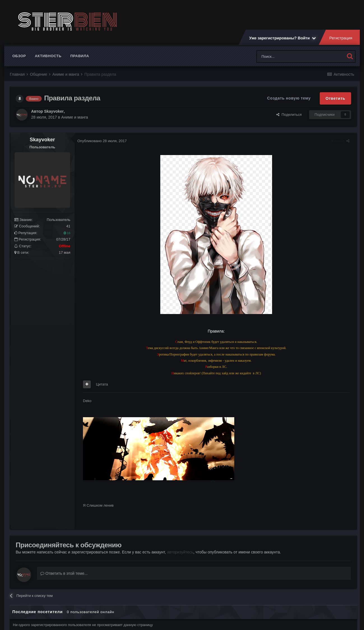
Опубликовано (102, 141)
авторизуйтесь (180, 552)
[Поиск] (288, 56)
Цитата (102, 384)
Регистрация (341, 38)
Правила (80, 56)
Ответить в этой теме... (64, 573)
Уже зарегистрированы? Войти (282, 38)
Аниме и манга (75, 117)
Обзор (19, 56)
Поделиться (289, 115)
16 (67, 233)
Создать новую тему (289, 98)
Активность (48, 56)
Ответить (335, 98)
